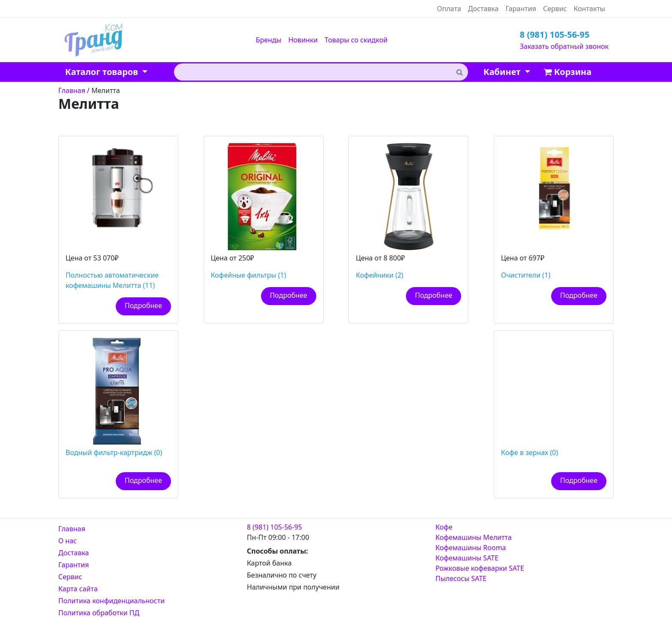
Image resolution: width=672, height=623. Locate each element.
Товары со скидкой (356, 40)
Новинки (303, 40)
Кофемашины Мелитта (474, 537)
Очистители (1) (526, 275)
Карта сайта (78, 589)
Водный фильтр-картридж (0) (114, 452)
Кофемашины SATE (467, 558)
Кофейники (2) (379, 275)
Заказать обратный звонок (564, 46)
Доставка (483, 9)
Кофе (444, 527)
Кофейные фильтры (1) (249, 275)
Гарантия (520, 9)
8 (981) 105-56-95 (555, 34)
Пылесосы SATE (461, 578)
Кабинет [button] (503, 72)
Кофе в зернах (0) (529, 452)
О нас (67, 541)
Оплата (449, 9)
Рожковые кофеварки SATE (480, 568)
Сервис (555, 9)
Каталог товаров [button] (103, 72)
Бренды (269, 40)
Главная (72, 529)
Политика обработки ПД (99, 613)
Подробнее (143, 306)
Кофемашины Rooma (471, 548)
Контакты (589, 9)
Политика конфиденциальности (111, 601)
